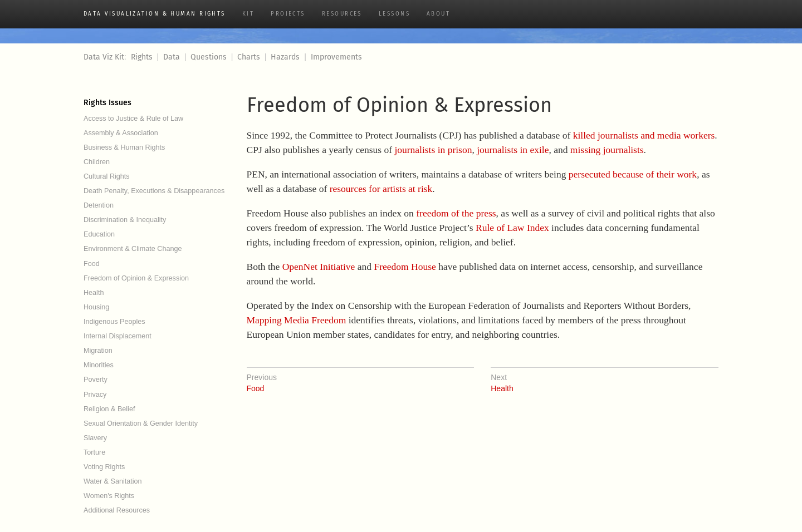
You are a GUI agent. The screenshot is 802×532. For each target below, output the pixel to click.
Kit (248, 14)
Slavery (95, 438)
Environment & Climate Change (133, 249)
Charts (249, 57)
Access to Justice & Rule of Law (133, 119)
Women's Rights (109, 496)
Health (94, 293)
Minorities (99, 365)
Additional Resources (117, 510)
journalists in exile (513, 150)
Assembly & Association (121, 133)
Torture (94, 452)
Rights (142, 57)
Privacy (95, 395)
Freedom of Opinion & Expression (136, 278)
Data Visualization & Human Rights (155, 14)
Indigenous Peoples (114, 322)
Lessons (394, 14)
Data (172, 57)
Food (92, 264)
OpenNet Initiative (319, 267)
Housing (96, 307)
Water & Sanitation (113, 481)
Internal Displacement (118, 336)
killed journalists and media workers (644, 135)
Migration (98, 351)
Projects (288, 14)
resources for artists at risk (381, 189)
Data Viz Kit (104, 57)
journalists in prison (433, 150)
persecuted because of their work (633, 174)
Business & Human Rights (124, 147)
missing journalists (607, 150)
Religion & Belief (109, 409)
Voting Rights (104, 467)
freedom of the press (456, 213)
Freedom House (405, 267)
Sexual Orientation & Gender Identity (141, 423)
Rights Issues (107, 103)
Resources (342, 14)
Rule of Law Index (512, 228)
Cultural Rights (107, 176)
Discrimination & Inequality (125, 220)
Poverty (96, 380)
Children (97, 162)
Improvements (336, 57)
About (438, 14)
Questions (209, 57)
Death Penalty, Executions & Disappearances (154, 191)
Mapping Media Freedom (297, 320)
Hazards (285, 57)
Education (99, 234)
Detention (99, 205)
